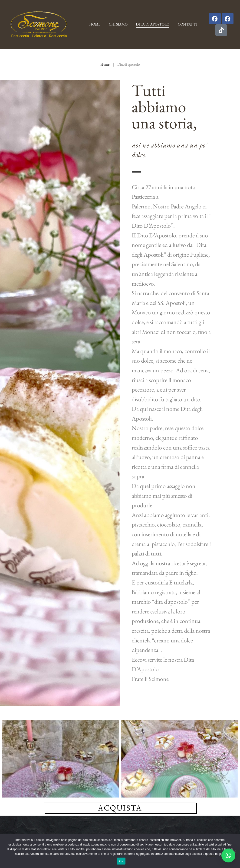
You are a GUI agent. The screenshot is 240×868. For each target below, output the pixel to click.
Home (105, 64)
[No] (234, 851)
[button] (228, 855)
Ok (121, 861)
